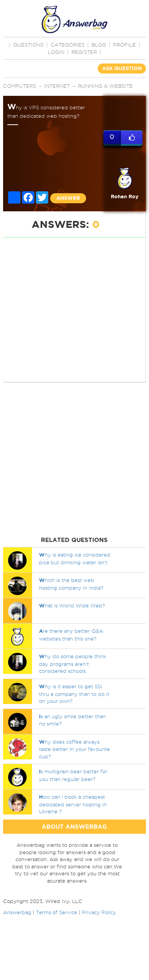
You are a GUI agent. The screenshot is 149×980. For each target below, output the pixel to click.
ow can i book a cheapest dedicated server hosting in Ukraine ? (73, 804)
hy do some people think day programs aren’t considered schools (73, 664)
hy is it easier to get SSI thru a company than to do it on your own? (74, 694)
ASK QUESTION (122, 68)
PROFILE (124, 45)
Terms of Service (57, 912)
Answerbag (17, 912)
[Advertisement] (72, 310)
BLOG (99, 45)
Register (84, 52)
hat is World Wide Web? (72, 605)
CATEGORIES (68, 45)
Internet (57, 86)
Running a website (105, 86)
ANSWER (68, 198)
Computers (19, 86)
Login (56, 52)
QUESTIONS (28, 45)
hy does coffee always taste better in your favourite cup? (74, 749)
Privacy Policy (99, 912)
